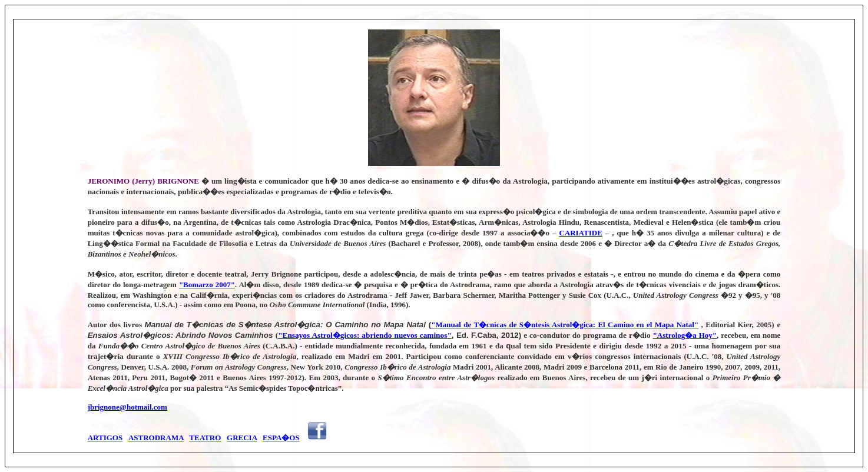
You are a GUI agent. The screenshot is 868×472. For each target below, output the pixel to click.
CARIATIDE (580, 233)
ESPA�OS (281, 438)
